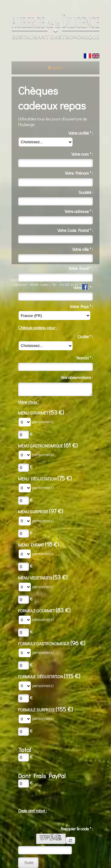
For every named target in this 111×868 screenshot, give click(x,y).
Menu (55, 68)
